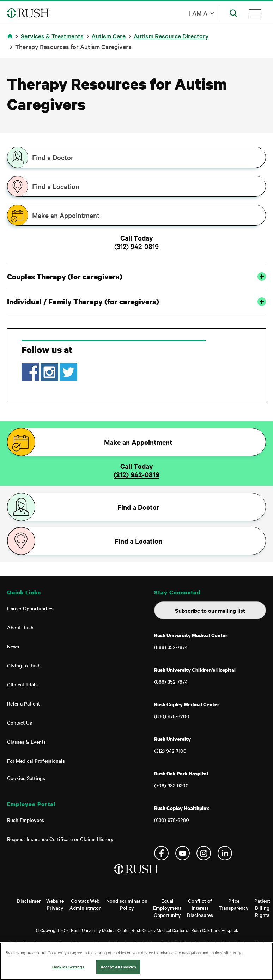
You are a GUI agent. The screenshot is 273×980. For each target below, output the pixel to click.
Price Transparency (234, 904)
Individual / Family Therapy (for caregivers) (136, 302)
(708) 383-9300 (171, 785)
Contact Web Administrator (85, 904)
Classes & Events (26, 742)
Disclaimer (29, 901)
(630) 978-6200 (172, 716)
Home (11, 40)
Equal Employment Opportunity (167, 908)
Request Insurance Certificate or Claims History (60, 839)
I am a (198, 13)
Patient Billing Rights (262, 908)
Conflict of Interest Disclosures (200, 908)
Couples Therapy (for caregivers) (136, 277)
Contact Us (20, 722)
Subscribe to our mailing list (210, 610)
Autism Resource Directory (171, 36)
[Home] (137, 876)
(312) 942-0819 (136, 246)
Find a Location (56, 186)
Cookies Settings (26, 778)
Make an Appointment (66, 215)
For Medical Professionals (36, 761)
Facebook (161, 853)
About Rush (20, 627)
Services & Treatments (52, 36)
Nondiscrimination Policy (127, 904)
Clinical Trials (22, 684)
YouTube (183, 853)
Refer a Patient (23, 703)
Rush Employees (26, 820)
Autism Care (108, 36)
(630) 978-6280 (172, 820)
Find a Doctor (53, 157)
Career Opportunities (30, 608)
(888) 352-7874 (171, 647)
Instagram (204, 853)
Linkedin (225, 853)
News (13, 646)
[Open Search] (233, 13)
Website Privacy (55, 904)
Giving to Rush (24, 665)
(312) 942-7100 (170, 751)
